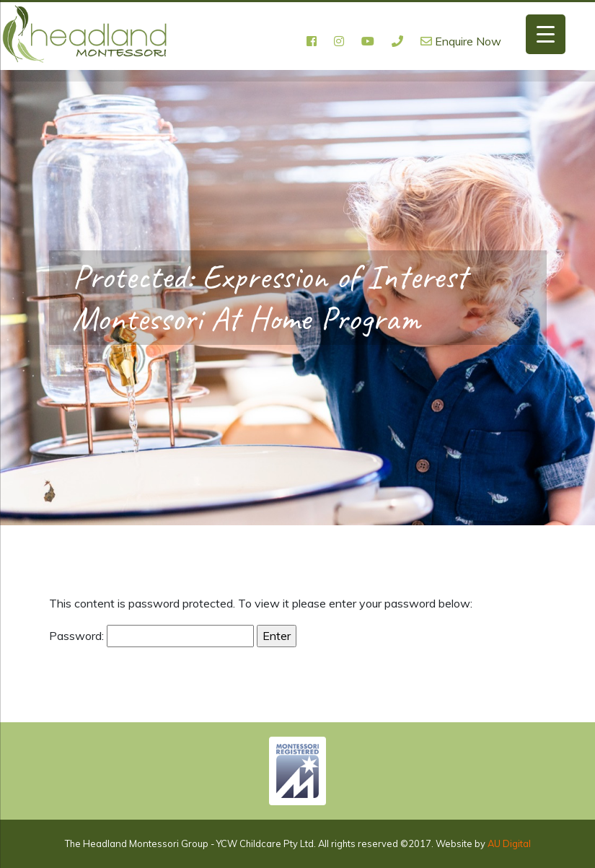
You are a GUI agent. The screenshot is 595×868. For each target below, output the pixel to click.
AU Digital (509, 843)
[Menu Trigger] (546, 34)
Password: (151, 636)
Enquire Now (461, 41)
